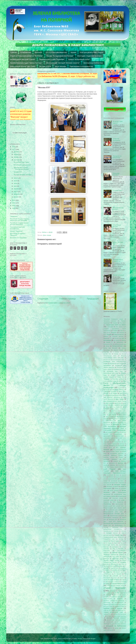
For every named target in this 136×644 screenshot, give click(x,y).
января (16, 197)
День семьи (123, 415)
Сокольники (110, 586)
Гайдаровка (14, 216)
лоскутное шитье (109, 500)
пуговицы (120, 566)
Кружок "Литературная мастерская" (60, 56)
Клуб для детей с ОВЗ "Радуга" (92, 52)
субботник (112, 591)
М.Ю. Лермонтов (118, 502)
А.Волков (122, 333)
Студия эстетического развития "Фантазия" (26, 56)
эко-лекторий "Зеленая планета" (116, 620)
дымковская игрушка (110, 438)
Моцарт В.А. (107, 525)
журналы (122, 444)
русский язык (107, 574)
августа (16, 178)
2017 (14, 149)
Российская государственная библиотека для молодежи (19, 220)
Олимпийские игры (109, 539)
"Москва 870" (18, 172)
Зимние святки (108, 448)
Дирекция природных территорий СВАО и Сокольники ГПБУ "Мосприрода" (115, 428)
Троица (107, 597)
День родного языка (111, 413)
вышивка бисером (109, 377)
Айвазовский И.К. (119, 335)
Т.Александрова (108, 593)
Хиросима (106, 605)
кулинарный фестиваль (117, 481)
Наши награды (60, 66)
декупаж (112, 395)
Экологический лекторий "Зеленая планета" (63, 63)
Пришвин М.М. (115, 564)
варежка (116, 354)
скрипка (124, 580)
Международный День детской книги (114, 506)
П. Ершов (124, 541)
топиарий (108, 595)
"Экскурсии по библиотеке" (117, 157)
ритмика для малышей (119, 570)
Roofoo (80, 639)
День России (112, 415)
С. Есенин (118, 574)
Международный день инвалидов (115, 510)
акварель (106, 336)
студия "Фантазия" (115, 588)
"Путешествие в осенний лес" (118, 260)
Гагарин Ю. (120, 377)
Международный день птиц (113, 512)
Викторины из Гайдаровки (18, 238)
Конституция (110, 475)
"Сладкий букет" (118, 191)
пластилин (107, 551)
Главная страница (68, 299)
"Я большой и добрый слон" (22, 165)
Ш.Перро (109, 616)
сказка (122, 578)
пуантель (113, 566)
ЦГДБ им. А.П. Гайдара (110, 610)
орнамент (106, 541)
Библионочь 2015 (108, 344)
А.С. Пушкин (108, 335)
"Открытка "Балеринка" (117, 140)
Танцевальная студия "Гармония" (52, 59)
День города (47, 235)
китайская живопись (110, 465)
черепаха (115, 614)
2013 (14, 208)
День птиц (123, 411)
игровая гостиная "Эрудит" (113, 452)
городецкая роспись (118, 390)
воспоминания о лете (119, 360)
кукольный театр (113, 479)
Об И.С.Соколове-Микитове (56, 52)
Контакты (38, 52)
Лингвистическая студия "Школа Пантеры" (26, 63)
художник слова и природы (113, 608)
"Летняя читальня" (118, 275)
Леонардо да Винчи (112, 487)
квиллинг (121, 463)
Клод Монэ (121, 465)
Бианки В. (109, 342)
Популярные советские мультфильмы (17, 228)
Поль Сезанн (116, 557)
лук (117, 500)
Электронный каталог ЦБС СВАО (23, 66)
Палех (116, 543)
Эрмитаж (110, 628)
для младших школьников (113, 432)
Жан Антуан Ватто (116, 442)
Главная (14, 52)
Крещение (111, 477)
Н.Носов (116, 531)
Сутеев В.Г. (121, 591)
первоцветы (115, 547)
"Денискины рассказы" (110, 321)
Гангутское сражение (118, 379)
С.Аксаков (115, 576)
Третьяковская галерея (120, 595)
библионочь (120, 342)
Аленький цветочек (118, 336)
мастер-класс (120, 504)
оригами (121, 539)
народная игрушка (112, 533)
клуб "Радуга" (110, 469)
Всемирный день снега (115, 371)
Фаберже (120, 599)
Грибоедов (113, 392)
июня (16, 183)
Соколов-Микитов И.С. (119, 584)
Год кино (120, 388)
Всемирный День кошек (120, 369)
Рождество (109, 572)
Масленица (107, 504)
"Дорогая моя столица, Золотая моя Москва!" (21, 168)
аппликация (107, 340)
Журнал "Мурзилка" (16, 231)
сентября (17, 160)
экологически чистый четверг (115, 622)
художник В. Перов (119, 606)
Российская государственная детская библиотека (19, 224)
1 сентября (110, 327)
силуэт (115, 578)
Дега (107, 395)
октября (17, 157)
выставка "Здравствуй (117, 375)
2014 (14, 206)
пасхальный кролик (109, 545)
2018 (14, 147)
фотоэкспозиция (119, 603)
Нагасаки (124, 531)
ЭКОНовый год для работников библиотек (115, 624)
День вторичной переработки (112, 397)
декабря (17, 152)
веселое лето (107, 360)
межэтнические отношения (117, 516)
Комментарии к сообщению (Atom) (59, 303)
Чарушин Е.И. (107, 614)
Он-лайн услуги (45, 66)
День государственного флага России (115, 401)
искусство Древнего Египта (113, 455)
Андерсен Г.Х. (108, 338)
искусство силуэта (109, 457)
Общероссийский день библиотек (114, 537)
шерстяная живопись (120, 616)
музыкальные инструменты (113, 529)
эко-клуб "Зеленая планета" (116, 618)
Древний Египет (120, 436)
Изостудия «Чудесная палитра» (89, 56)
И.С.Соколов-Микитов (120, 450)
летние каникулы (114, 491)
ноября (16, 155)
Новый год (118, 535)
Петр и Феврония (118, 549)
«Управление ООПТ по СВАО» (116, 325)
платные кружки (117, 553)
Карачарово (112, 463)
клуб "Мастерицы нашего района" (114, 467)
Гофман (106, 392)
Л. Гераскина (121, 483)
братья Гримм (118, 350)
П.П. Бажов (108, 543)
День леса (118, 403)
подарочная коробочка (110, 555)
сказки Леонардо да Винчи (112, 580)
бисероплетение (118, 346)
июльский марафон (110, 459)
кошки (118, 475)
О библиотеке (26, 52)
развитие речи (115, 568)
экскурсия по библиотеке (116, 626)
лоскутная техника (118, 498)
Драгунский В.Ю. (109, 436)
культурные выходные (109, 483)
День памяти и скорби (113, 407)
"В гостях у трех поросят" (118, 122)
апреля (16, 189)
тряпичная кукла (116, 597)
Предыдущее (93, 299)
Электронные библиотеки (93, 63)
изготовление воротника (117, 454)
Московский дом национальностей (114, 523)
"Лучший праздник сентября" (23, 175)
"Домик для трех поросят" (118, 243)
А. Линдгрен (113, 333)
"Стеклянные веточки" (117, 226)
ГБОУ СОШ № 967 (115, 381)
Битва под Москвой (110, 348)
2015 (14, 203)
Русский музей (120, 572)
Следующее (43, 299)
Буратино (106, 352)
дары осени (123, 393)
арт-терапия (117, 340)
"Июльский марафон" (116, 174)
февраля (17, 194)
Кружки (73, 52)
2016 (14, 200)
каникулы (116, 461)
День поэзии (115, 411)
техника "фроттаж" (120, 593)
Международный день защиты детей (115, 508)
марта (16, 192)
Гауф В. (106, 381)
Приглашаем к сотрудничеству (81, 66)
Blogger (93, 639)
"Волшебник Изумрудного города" (113, 319)
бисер (107, 346)
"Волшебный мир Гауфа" (21, 162)
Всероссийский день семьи (111, 373)
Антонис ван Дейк (119, 338)
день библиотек (120, 395)
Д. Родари (114, 393)
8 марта (115, 331)
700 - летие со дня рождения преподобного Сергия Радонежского (115, 329)
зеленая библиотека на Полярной (114, 446)
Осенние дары (115, 541)
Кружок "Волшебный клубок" (79, 59)
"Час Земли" (123, 323)
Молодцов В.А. (113, 520)
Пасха (122, 543)
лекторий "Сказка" (120, 485)
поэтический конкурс (118, 559)
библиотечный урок (120, 344)
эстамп (117, 628)
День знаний (109, 403)
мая (15, 186)
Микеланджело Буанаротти (111, 518)
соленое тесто (120, 585)
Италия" (121, 457)
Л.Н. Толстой (107, 485)
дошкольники (118, 434)
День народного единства (118, 405)
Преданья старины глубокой (111, 560)
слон (107, 582)
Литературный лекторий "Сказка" (23, 59)
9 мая (121, 331)
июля (16, 181)
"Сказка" (115, 323)
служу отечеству (115, 582)
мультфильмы (107, 531)
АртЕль (124, 340)
